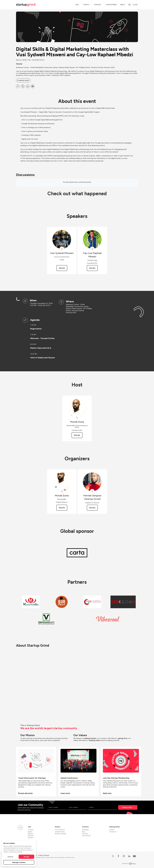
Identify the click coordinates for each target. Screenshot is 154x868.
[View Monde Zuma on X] (77, 418)
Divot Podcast (86, 836)
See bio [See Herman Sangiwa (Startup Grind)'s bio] (92, 508)
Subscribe (127, 807)
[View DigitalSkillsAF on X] (62, 249)
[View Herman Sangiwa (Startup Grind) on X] (92, 491)
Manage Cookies (19, 862)
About (123, 5)
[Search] (130, 5)
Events (86, 5)
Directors (31, 838)
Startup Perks (111, 5)
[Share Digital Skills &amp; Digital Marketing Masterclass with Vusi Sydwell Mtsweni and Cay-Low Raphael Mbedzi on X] (23, 86)
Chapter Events (60, 832)
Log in (135, 5)
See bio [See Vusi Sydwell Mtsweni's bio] (62, 268)
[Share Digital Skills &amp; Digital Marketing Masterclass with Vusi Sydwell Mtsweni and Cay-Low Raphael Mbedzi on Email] (33, 86)
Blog (84, 832)
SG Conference (60, 830)
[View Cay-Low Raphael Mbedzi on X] (92, 249)
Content (97, 5)
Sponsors (31, 836)
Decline (10, 857)
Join (77, 5)
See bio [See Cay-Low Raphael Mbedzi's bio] (92, 268)
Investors (31, 830)
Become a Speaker (61, 834)
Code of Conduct (44, 855)
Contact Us (113, 832)
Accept (26, 857)
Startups (30, 834)
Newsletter (85, 830)
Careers (112, 830)
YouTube (85, 834)
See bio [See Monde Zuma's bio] (77, 435)
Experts (30, 832)
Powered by (129, 864)
